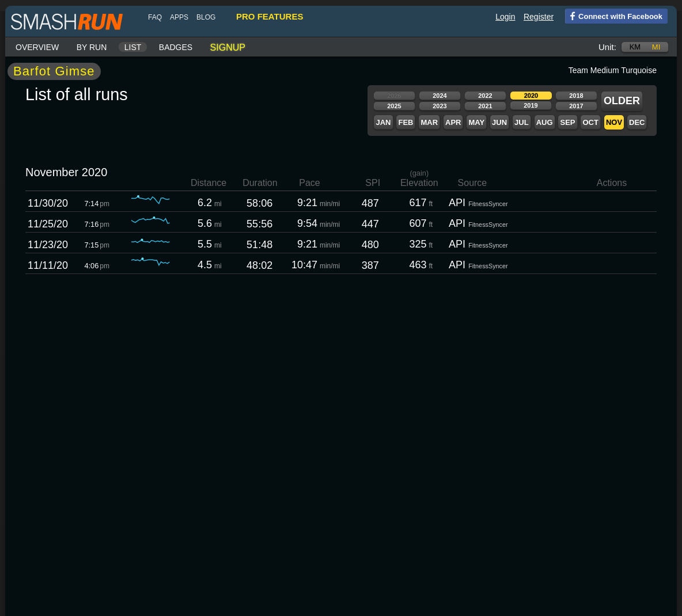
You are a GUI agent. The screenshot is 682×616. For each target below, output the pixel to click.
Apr (453, 122)
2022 (485, 96)
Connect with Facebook (614, 16)
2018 (576, 96)
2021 (485, 106)
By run (92, 47)
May (476, 122)
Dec (637, 122)
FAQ (155, 17)
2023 (439, 106)
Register (539, 17)
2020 (531, 96)
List (133, 47)
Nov (614, 122)
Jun (499, 122)
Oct (590, 122)
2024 (439, 96)
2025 (394, 106)
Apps (179, 17)
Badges (176, 47)
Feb (406, 122)
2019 (531, 105)
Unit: (607, 47)
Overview (37, 47)
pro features (270, 16)
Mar (429, 122)
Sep (567, 122)
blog (206, 17)
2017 (576, 106)
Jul (522, 122)
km (635, 47)
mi (656, 47)
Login (505, 17)
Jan (383, 122)
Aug (545, 122)
